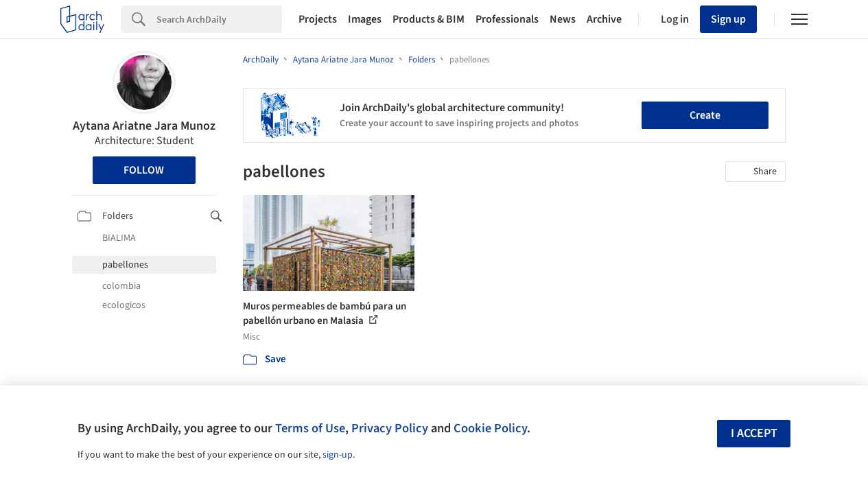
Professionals (507, 19)
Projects (318, 19)
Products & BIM (429, 19)
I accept (754, 433)
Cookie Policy (490, 428)
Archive (604, 19)
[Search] (219, 19)
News (563, 19)
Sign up (728, 19)
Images (365, 19)
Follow (144, 170)
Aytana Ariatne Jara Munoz (144, 126)
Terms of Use (310, 428)
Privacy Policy (390, 428)
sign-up (338, 455)
